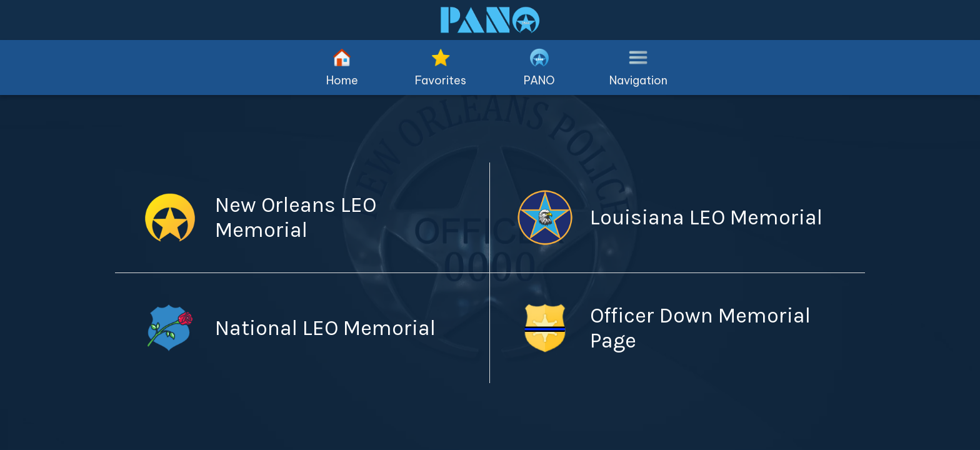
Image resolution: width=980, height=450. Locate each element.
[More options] (638, 67)
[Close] (25, 20)
